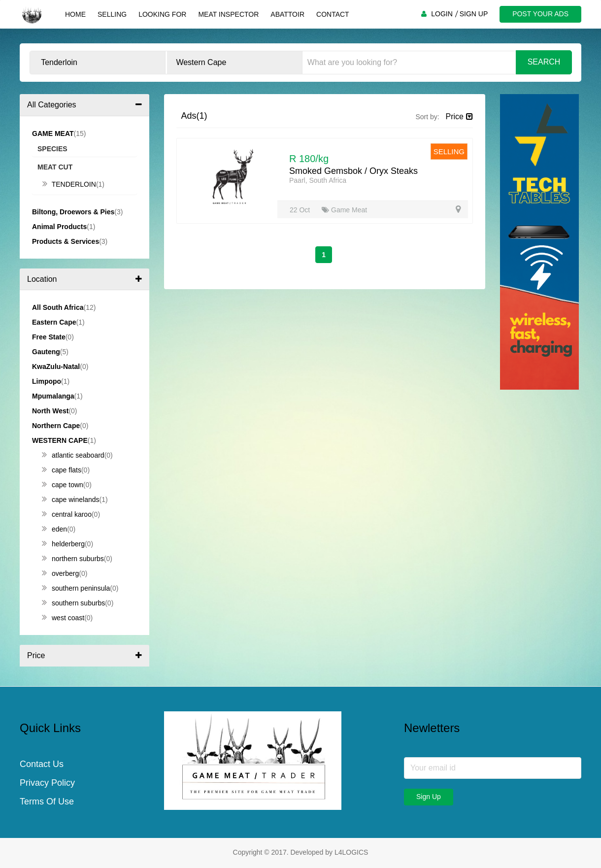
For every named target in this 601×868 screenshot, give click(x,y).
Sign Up (429, 797)
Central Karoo (67, 514)
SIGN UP (474, 14)
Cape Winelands (71, 500)
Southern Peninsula (76, 588)
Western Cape (60, 440)
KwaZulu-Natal (56, 367)
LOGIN (442, 14)
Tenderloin (69, 184)
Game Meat (344, 210)
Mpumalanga (53, 396)
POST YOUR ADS (540, 14)
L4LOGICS (351, 852)
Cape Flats (62, 470)
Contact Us (42, 764)
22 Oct (301, 210)
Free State (49, 337)
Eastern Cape (54, 322)
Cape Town (63, 485)
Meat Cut (55, 167)
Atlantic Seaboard (73, 455)
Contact (333, 14)
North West (50, 411)
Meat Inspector (228, 14)
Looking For (162, 14)
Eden (54, 529)
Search (544, 62)
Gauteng (46, 352)
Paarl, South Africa (318, 180)
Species (52, 149)
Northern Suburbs (73, 559)
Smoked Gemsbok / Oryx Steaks (353, 171)
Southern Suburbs (73, 603)
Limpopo (47, 381)
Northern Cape (56, 426)
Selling (112, 14)
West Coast (63, 618)
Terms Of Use (47, 801)
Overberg (60, 573)
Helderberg (63, 544)
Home (75, 14)
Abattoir (287, 14)
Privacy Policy (47, 783)
